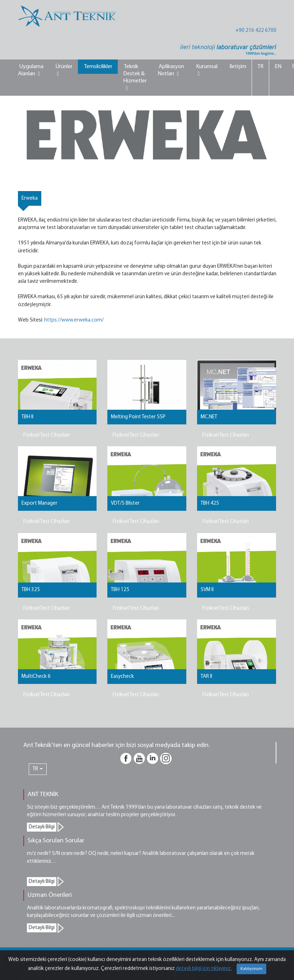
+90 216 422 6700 (256, 31)
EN (278, 67)
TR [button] (38, 769)
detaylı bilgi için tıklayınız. (204, 969)
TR (260, 67)
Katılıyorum (251, 969)
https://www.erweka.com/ (74, 320)
